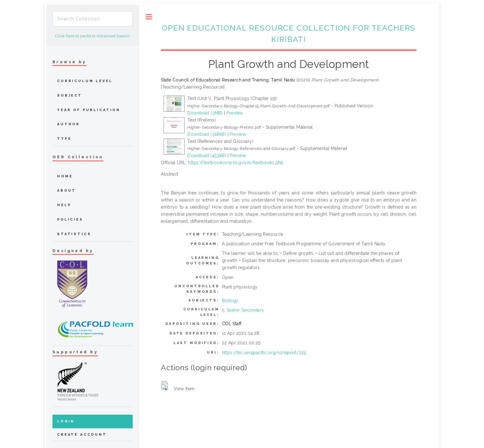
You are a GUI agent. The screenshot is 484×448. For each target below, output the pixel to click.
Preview (235, 113)
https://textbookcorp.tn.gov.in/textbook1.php (236, 163)
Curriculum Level (85, 81)
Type (64, 139)
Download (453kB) (207, 156)
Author (69, 124)
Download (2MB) (205, 113)
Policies (70, 220)
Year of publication (89, 110)
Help (64, 205)
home (65, 176)
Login (66, 421)
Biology (230, 301)
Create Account (82, 435)
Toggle (149, 17)
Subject (70, 95)
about (67, 191)
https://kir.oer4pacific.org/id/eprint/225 (264, 353)
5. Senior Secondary (243, 310)
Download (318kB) (207, 134)
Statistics (74, 234)
